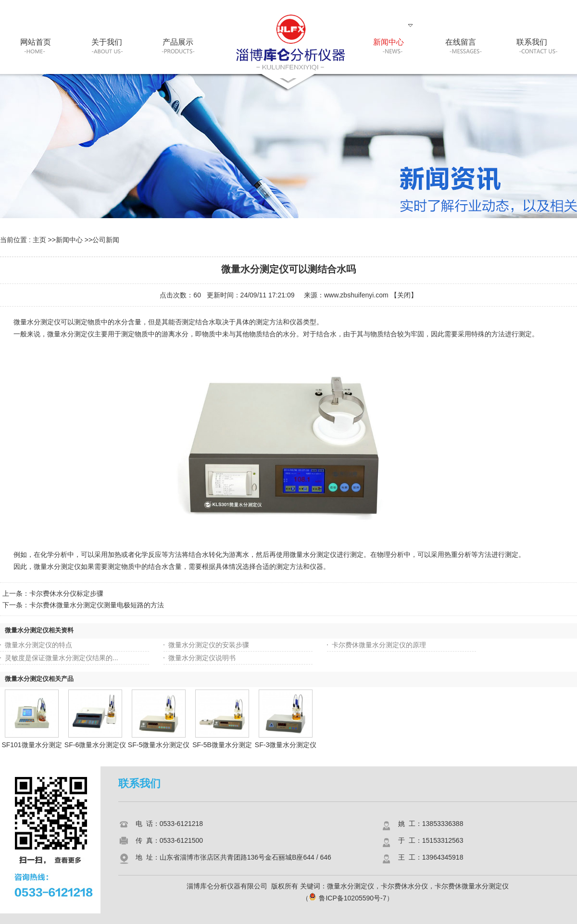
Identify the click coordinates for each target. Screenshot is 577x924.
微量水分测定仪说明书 (202, 658)
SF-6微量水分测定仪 (95, 745)
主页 (39, 240)
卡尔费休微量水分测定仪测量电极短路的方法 (97, 605)
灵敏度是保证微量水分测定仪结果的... (62, 658)
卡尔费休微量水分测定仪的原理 (379, 645)
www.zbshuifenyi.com (356, 295)
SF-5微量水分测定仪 (159, 745)
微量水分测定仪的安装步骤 (209, 645)
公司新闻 (106, 240)
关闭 (404, 295)
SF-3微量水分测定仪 (286, 745)
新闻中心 (69, 240)
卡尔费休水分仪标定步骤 (66, 593)
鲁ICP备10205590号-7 (347, 898)
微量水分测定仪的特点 (38, 645)
